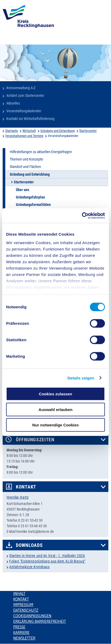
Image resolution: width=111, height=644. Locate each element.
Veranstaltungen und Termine (24, 136)
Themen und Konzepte (26, 159)
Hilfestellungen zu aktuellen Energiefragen (41, 152)
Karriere (21, 633)
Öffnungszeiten (35, 440)
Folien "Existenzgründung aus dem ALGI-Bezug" (47, 561)
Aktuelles (13, 103)
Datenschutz (26, 610)
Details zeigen (81, 378)
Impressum (23, 605)
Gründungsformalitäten (33, 205)
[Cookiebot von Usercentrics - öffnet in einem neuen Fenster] (82, 215)
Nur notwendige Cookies (55, 425)
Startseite (12, 131)
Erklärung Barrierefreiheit (40, 621)
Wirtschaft (29, 131)
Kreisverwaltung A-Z (21, 88)
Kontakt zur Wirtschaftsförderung (30, 119)
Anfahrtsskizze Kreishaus (29, 567)
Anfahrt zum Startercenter (25, 96)
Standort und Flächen (25, 167)
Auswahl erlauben (55, 409)
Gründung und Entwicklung (58, 131)
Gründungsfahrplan (30, 197)
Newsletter (24, 638)
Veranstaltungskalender (24, 111)
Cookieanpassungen (32, 616)
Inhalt (19, 594)
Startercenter (88, 131)
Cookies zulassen (55, 394)
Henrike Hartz (18, 497)
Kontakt (26, 487)
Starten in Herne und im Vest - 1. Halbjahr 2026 (47, 556)
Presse (19, 627)
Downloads (29, 545)
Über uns (22, 190)
